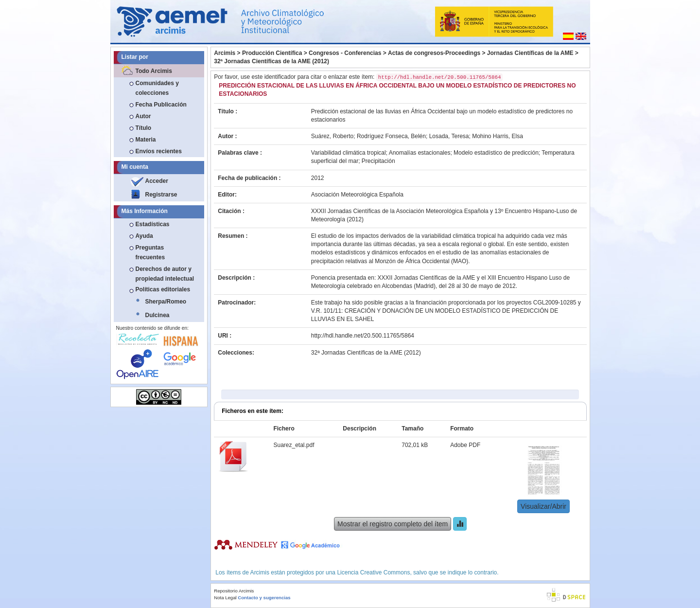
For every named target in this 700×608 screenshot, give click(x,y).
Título (144, 128)
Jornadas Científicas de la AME (530, 53)
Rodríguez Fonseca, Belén (391, 136)
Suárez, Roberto (332, 136)
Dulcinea (157, 315)
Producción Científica (272, 53)
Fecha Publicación (161, 105)
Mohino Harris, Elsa (498, 136)
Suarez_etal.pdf (294, 445)
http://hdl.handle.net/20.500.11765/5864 (363, 336)
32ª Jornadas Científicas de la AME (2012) (271, 61)
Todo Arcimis (154, 71)
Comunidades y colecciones (157, 88)
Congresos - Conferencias (345, 53)
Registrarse (161, 195)
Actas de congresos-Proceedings (434, 53)
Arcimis (225, 53)
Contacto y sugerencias (264, 598)
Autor (143, 116)
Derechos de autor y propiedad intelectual (165, 274)
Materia (146, 140)
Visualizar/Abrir (543, 506)
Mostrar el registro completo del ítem (393, 524)
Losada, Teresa (449, 136)
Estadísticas (153, 224)
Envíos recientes (159, 151)
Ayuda (144, 236)
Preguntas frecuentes (150, 252)
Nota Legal (225, 598)
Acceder (157, 181)
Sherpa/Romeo (166, 302)
